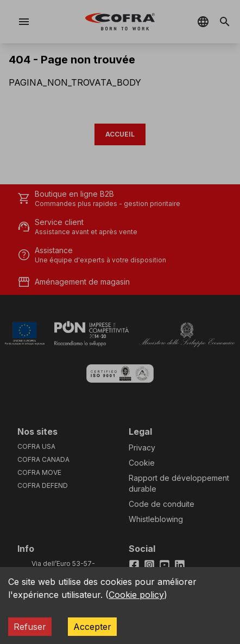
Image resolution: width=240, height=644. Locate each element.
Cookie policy (136, 595)
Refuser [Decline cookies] (30, 627)
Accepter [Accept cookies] (92, 627)
